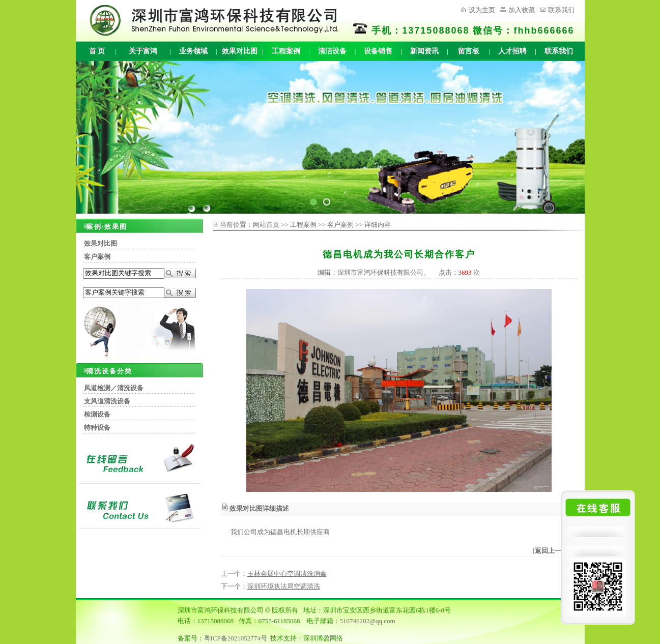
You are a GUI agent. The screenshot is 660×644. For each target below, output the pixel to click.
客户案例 (97, 257)
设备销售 (378, 51)
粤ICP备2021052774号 (236, 638)
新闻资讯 (424, 51)
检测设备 (97, 414)
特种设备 (97, 428)
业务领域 (193, 51)
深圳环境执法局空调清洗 (284, 586)
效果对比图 (240, 51)
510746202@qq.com (368, 621)
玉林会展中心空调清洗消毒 (287, 574)
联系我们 (561, 10)
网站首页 (266, 225)
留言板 (469, 51)
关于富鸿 (143, 51)
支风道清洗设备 (107, 401)
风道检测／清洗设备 (114, 388)
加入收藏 (522, 10)
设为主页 (482, 10)
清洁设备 (332, 51)
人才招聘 (512, 51)
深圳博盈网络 (323, 638)
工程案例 (286, 51)
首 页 (97, 51)
